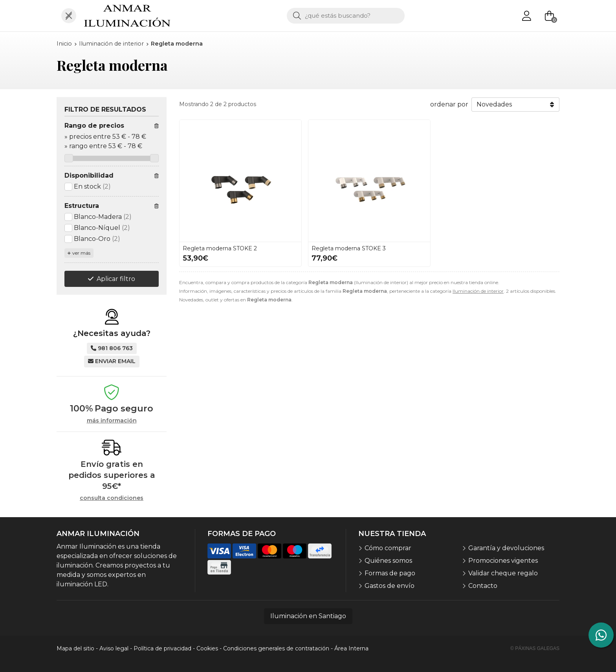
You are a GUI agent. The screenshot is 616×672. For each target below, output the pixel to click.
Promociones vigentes (503, 561)
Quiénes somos (388, 561)
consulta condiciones (112, 498)
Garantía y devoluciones (506, 548)
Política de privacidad (162, 648)
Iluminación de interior (478, 291)
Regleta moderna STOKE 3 (349, 248)
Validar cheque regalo (503, 573)
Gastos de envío (390, 586)
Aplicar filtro (116, 279)
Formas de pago (390, 573)
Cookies (207, 648)
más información (112, 421)
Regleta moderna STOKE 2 (220, 248)
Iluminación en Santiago (308, 616)
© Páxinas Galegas (535, 648)
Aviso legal (114, 648)
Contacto (483, 586)
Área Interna (351, 648)
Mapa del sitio (75, 648)
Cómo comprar (388, 548)
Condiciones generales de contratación (276, 648)
